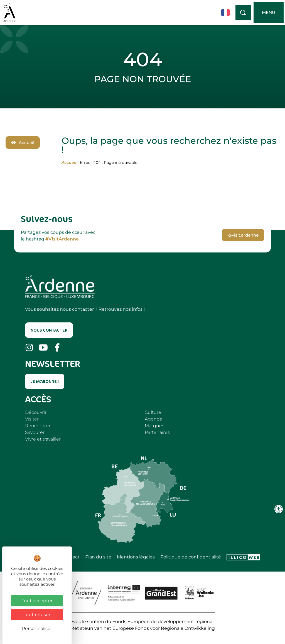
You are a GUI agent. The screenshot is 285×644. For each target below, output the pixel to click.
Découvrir (36, 412)
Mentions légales (136, 557)
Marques (154, 426)
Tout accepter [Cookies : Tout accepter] (37, 601)
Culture (153, 412)
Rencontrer (38, 426)
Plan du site (98, 557)
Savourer (35, 432)
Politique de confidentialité (191, 557)
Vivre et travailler (43, 439)
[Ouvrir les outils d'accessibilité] (279, 509)
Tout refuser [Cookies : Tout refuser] (37, 615)
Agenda (153, 419)
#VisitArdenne (62, 239)
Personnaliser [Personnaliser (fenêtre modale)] (37, 629)
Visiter (32, 419)
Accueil (69, 162)
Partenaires (157, 432)
